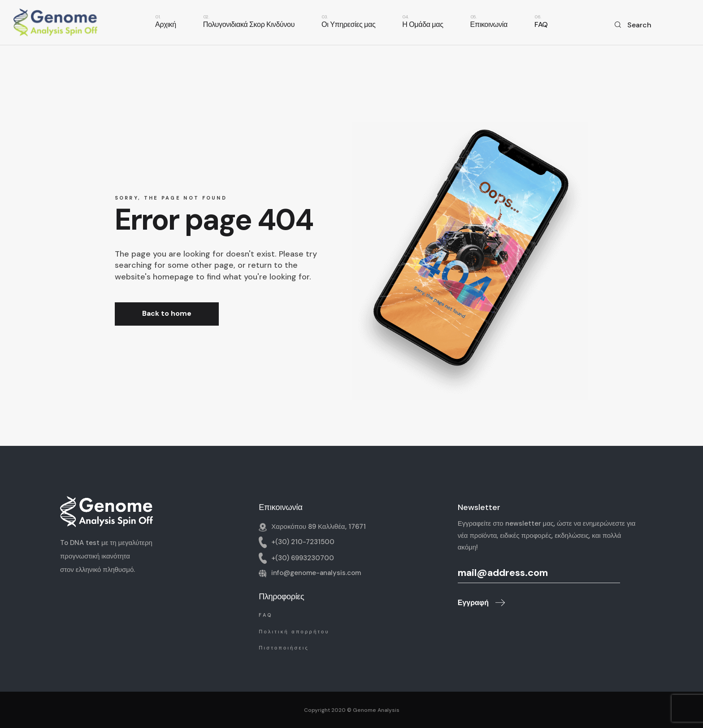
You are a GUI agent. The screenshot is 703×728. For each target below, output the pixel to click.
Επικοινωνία (281, 507)
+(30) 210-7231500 (303, 542)
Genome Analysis (376, 710)
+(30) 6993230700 (303, 558)
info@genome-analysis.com (316, 573)
